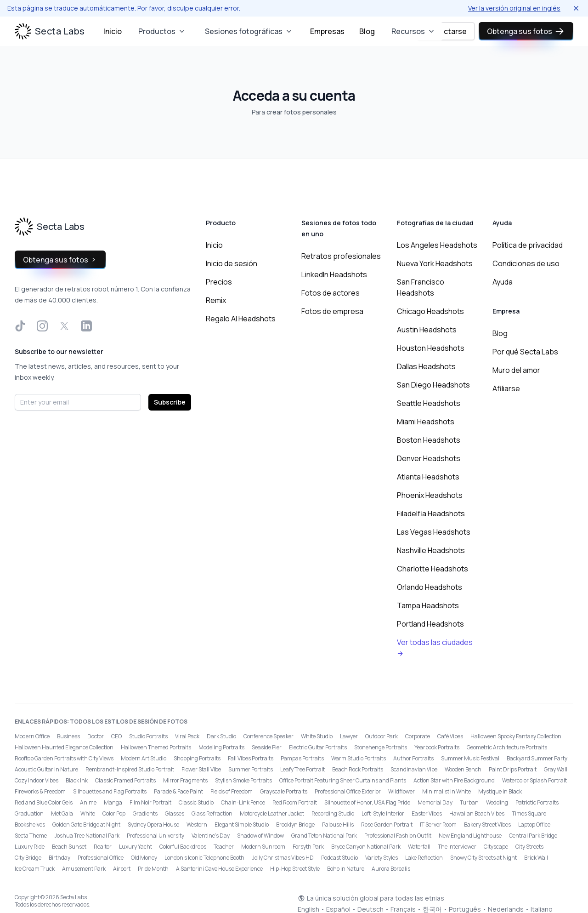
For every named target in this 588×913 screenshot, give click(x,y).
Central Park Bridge (533, 836)
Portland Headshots (430, 624)
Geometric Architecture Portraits (507, 747)
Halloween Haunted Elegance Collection (64, 747)
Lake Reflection (424, 858)
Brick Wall (536, 858)
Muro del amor (516, 370)
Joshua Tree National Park (87, 836)
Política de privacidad (528, 245)
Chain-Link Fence (243, 802)
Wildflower (401, 791)
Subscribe (170, 402)
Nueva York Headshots (435, 263)
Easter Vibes (427, 813)
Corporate (418, 736)
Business (68, 736)
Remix (216, 300)
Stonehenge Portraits (381, 747)
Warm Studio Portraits (359, 758)
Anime (88, 802)
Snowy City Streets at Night (483, 858)
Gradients (145, 813)
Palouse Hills (338, 825)
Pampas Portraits (302, 758)
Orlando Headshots (430, 587)
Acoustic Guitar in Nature (46, 769)
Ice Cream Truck (35, 869)
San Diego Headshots (433, 385)
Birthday (59, 858)
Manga (113, 802)
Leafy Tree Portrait (302, 769)
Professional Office (101, 858)
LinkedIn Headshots (334, 274)
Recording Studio (333, 813)
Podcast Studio (339, 858)
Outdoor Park (382, 736)
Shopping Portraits (197, 758)
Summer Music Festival (470, 758)
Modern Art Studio (144, 758)
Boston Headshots (429, 440)
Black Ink (77, 780)
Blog (367, 31)
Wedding (497, 802)
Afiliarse (506, 388)
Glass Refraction (212, 813)
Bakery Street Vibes (487, 825)
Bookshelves (30, 825)
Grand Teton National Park (324, 836)
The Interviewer (457, 847)
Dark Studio (221, 736)
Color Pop (114, 813)
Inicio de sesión (232, 263)
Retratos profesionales (341, 256)
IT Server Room (438, 825)
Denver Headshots (429, 458)
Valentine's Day (211, 836)
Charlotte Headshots (433, 569)
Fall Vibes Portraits (251, 758)
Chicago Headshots (430, 311)
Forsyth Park (308, 847)
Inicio (113, 31)
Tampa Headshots (428, 605)
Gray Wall (556, 769)
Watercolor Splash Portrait (534, 780)
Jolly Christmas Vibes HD (283, 858)
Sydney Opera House (153, 825)
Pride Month (153, 869)
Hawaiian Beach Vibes (477, 813)
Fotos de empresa (332, 311)
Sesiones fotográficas (249, 31)
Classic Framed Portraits (125, 780)
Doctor (96, 736)
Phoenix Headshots (430, 495)
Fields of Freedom (232, 791)
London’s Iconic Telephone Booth (204, 858)
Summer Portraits (251, 769)
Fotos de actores (331, 293)
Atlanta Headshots (428, 477)
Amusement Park (84, 869)
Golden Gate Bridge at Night (86, 825)
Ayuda (503, 282)
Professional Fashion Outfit (398, 836)
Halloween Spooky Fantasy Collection (516, 736)
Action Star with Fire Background (454, 780)
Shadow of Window (260, 836)
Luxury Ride (30, 847)
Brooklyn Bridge (295, 825)
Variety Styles (382, 858)
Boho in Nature (346, 869)
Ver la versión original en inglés (514, 8)
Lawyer (349, 736)
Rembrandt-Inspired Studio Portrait (130, 769)
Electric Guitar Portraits (318, 747)
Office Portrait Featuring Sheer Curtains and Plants (343, 780)
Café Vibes (450, 736)
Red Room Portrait (295, 802)
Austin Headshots (427, 330)
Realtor (103, 847)
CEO (116, 736)
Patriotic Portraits (537, 802)
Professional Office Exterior (348, 791)
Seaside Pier (267, 747)
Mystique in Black (500, 791)
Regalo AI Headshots (241, 319)
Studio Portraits (148, 736)
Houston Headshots (431, 348)
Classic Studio (196, 802)
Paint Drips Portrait (513, 769)
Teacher (224, 847)
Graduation (29, 813)
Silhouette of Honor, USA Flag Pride (367, 802)
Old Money (144, 858)
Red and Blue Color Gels (44, 802)
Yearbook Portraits (437, 747)
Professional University (155, 836)
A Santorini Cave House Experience (219, 869)
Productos (162, 31)
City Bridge (28, 858)
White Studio (317, 736)
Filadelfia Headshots (431, 514)
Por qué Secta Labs (525, 352)
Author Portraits (413, 758)
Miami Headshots (426, 422)
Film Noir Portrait (150, 802)
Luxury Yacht (136, 847)
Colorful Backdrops (183, 847)
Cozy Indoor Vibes (37, 780)
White (88, 813)
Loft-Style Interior (383, 813)
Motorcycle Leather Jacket (272, 813)
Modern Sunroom (263, 847)
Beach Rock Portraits (358, 769)
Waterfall (419, 847)
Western (197, 825)
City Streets (529, 847)
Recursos (414, 31)
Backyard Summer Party (537, 758)
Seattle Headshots (429, 403)
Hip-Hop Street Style (295, 869)
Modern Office (32, 736)
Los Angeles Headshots (437, 245)
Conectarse (446, 31)
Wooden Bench (463, 769)
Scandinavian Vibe (414, 769)
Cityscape (496, 847)
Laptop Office (534, 825)
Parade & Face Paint (178, 791)
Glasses (175, 813)
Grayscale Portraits (284, 791)
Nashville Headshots (431, 550)
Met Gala (62, 813)
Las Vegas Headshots (434, 532)
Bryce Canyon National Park (366, 847)
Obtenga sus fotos (526, 31)
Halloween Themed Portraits (156, 747)
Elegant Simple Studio (242, 825)
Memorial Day (435, 802)
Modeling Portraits (221, 747)
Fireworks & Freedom (40, 791)
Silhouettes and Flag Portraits (110, 791)
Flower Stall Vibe (201, 769)
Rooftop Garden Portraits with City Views (64, 758)
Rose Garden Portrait (387, 825)
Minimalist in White (447, 791)
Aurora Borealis (391, 869)
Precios (219, 282)
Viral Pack (187, 736)
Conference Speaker (269, 736)
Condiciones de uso (526, 263)
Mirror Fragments (185, 780)
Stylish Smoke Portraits (243, 780)
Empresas (327, 31)
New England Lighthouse (470, 836)
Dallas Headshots (426, 366)
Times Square (529, 813)
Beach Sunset (69, 847)
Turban (469, 802)
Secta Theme (31, 836)
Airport (122, 869)
